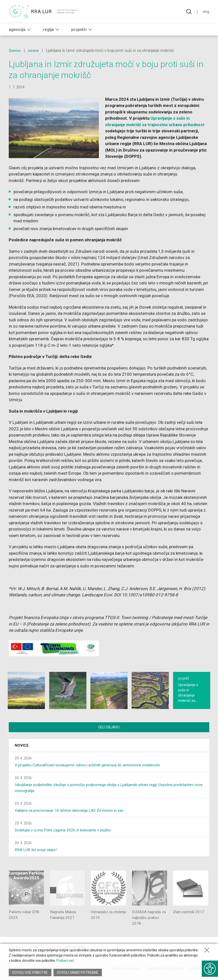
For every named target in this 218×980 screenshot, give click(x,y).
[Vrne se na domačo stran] (44, 12)
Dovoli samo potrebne (78, 973)
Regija (52, 30)
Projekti (83, 30)
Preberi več (65, 962)
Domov (15, 50)
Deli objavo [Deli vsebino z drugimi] (109, 727)
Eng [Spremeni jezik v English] (206, 12)
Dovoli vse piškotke (30, 973)
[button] (29, 30)
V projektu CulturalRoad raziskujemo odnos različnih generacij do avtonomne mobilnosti (91, 766)
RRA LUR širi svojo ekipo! (37, 850)
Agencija (21, 30)
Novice (22, 746)
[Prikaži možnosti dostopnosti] (209, 968)
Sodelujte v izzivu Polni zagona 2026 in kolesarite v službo (66, 831)
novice (34, 50)
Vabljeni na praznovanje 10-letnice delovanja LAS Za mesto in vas (72, 811)
